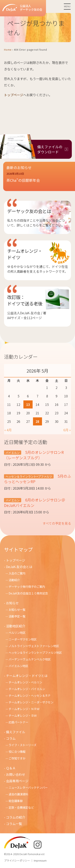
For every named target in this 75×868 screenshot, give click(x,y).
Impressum (40, 860)
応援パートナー (18, 722)
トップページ (14, 95)
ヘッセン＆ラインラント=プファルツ (29, 476)
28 (37, 421)
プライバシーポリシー (17, 860)
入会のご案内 (17, 573)
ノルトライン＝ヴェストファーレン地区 (34, 646)
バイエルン (13, 453)
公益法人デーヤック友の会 (22, 8)
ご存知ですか (17, 758)
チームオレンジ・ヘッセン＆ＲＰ (30, 695)
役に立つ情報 (17, 752)
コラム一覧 (14, 824)
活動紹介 (14, 580)
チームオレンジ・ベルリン (25, 682)
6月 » (67, 430)
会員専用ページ (17, 781)
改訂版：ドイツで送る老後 (25, 300)
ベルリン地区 (17, 632)
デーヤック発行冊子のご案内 (27, 587)
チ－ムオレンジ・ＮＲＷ (24, 709)
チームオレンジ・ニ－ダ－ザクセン (31, 702)
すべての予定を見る (57, 523)
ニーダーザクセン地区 (23, 639)
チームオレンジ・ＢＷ (23, 715)
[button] (39, 180)
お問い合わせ (16, 774)
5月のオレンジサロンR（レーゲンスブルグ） (34, 455)
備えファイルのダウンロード (50, 149)
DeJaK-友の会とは (19, 567)
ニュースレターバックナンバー (28, 787)
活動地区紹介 (16, 626)
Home (8, 50)
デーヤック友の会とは (29, 211)
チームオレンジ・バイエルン (27, 689)
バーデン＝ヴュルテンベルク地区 (30, 659)
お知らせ (12, 603)
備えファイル (16, 732)
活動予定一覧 (17, 616)
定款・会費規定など (21, 807)
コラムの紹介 (16, 817)
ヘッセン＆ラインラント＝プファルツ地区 (35, 652)
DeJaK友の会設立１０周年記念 (28, 593)
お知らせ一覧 (17, 609)
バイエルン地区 (18, 666)
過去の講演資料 (18, 794)
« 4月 (8, 430)
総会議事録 (16, 801)
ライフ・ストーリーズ (22, 745)
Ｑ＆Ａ (11, 768)
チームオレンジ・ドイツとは (27, 676)
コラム (11, 738)
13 (28, 404)
